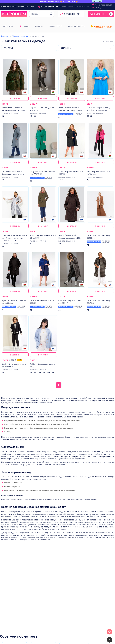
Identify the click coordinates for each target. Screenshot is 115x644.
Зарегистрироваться (103, 5)
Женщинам (8, 26)
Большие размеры (76, 26)
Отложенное (72, 14)
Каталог (9, 48)
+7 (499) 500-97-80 (50, 7)
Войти (98, 8)
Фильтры (66, 48)
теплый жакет (29, 420)
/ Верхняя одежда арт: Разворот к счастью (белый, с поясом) (14, 238)
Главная (5, 36)
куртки (16, 428)
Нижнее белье (56, 26)
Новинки (39, 26)
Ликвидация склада (103, 27)
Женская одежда (20, 36)
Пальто (7, 432)
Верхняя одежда (39, 36)
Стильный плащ (11, 424)
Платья (26, 27)
